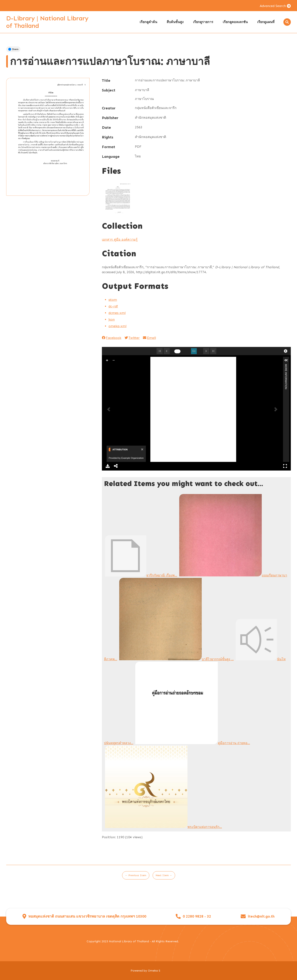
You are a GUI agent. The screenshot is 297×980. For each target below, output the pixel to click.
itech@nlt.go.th (261, 916)
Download (108, 466)
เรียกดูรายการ (203, 22)
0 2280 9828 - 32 (197, 916)
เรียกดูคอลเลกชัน (235, 22)
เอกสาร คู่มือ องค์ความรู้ (120, 239)
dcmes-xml (117, 313)
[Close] (142, 449)
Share (116, 466)
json (112, 319)
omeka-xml (117, 326)
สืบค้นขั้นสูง (175, 22)
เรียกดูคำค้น (148, 22)
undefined (286, 351)
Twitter (132, 338)
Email (149, 338)
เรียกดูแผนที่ (266, 22)
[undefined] (177, 351)
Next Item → (164, 875)
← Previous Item (136, 875)
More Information (286, 366)
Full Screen (285, 466)
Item (13, 49)
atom (113, 300)
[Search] (287, 22)
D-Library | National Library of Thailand (47, 22)
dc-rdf (113, 306)
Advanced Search (273, 6)
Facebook (112, 338)
